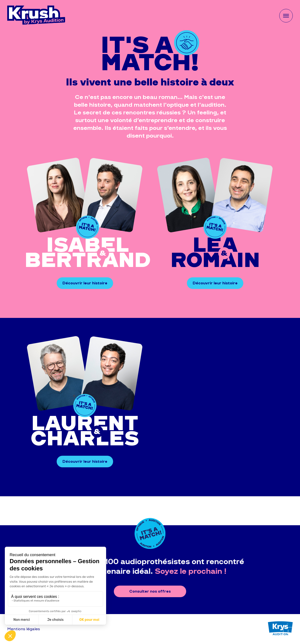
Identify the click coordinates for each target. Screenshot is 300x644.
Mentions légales (24, 629)
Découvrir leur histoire (85, 283)
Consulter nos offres (150, 591)
